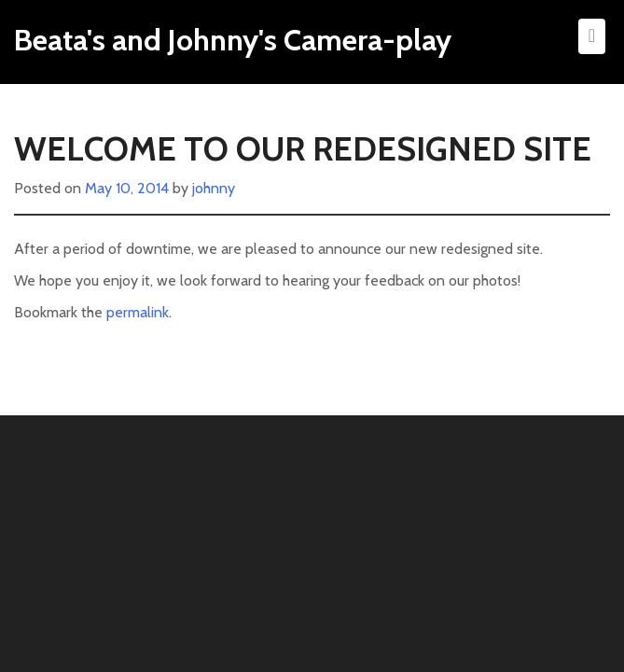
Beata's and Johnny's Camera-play (233, 40)
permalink (138, 312)
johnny (214, 188)
